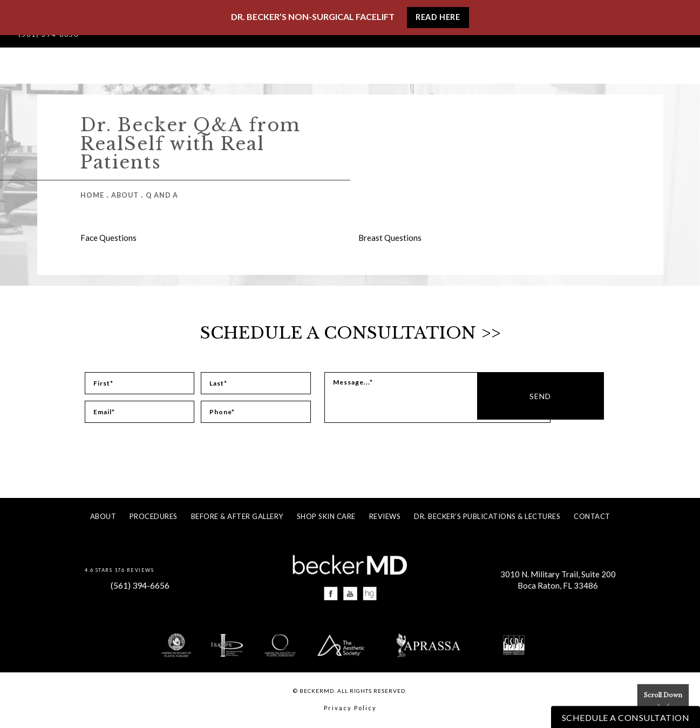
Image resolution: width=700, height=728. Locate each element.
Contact (592, 516)
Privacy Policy (350, 709)
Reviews (385, 516)
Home (92, 195)
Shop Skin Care (326, 516)
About (125, 195)
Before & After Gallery (237, 516)
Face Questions (108, 238)
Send (589, 398)
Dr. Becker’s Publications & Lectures (487, 516)
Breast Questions (390, 238)
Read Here (438, 18)
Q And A (164, 195)
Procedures (154, 516)
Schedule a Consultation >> (350, 333)
